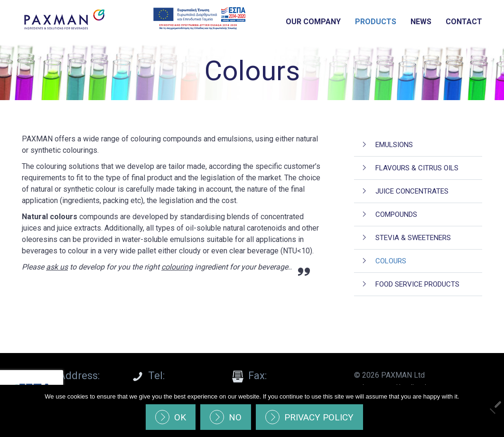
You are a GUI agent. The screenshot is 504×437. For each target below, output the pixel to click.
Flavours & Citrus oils (417, 168)
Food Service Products (417, 284)
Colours (391, 261)
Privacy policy (319, 417)
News (421, 22)
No (235, 417)
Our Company (313, 22)
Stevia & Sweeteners (413, 238)
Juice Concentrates (412, 191)
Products (376, 22)
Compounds (396, 214)
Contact (464, 22)
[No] (492, 411)
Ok (180, 417)
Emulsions (394, 145)
